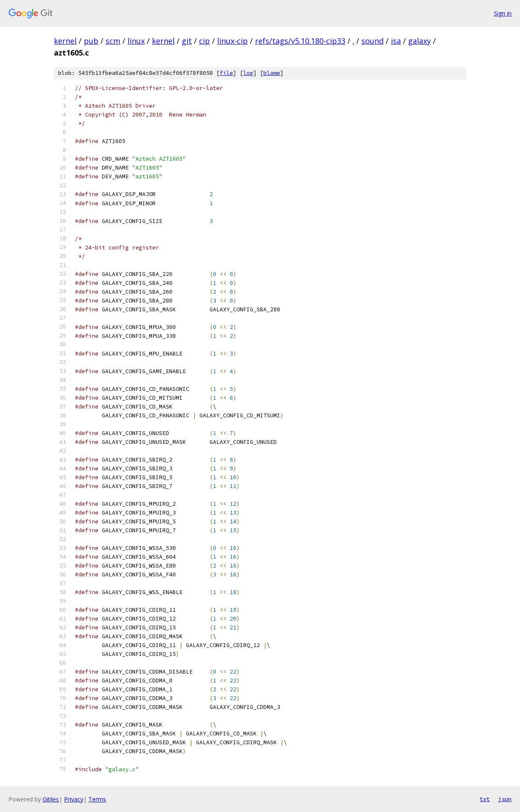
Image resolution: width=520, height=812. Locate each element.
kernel (65, 41)
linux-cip (232, 41)
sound (373, 41)
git (187, 41)
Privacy (74, 799)
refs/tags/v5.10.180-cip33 (300, 41)
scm (113, 41)
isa (396, 41)
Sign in (503, 13)
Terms (97, 799)
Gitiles (51, 799)
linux (136, 41)
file (226, 73)
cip (204, 41)
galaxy (419, 41)
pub (91, 41)
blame (272, 73)
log (248, 73)
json (505, 799)
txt (485, 799)
